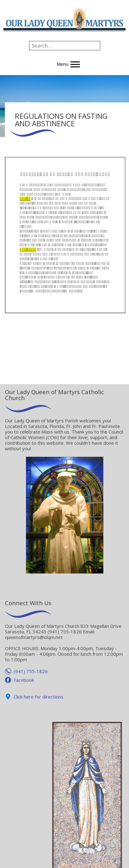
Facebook (24, 680)
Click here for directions (39, 697)
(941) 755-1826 (31, 671)
